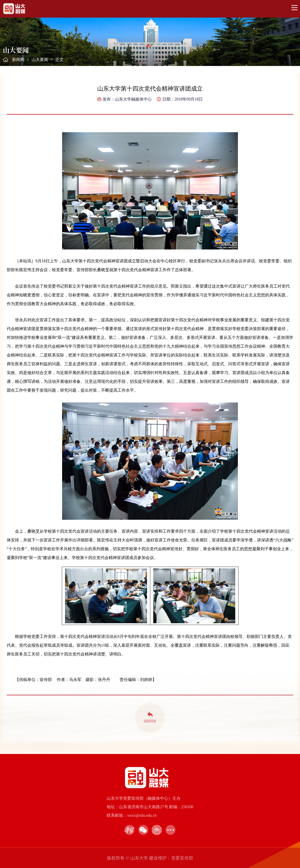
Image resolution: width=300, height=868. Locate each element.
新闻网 (18, 60)
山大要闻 (40, 60)
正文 (59, 60)
